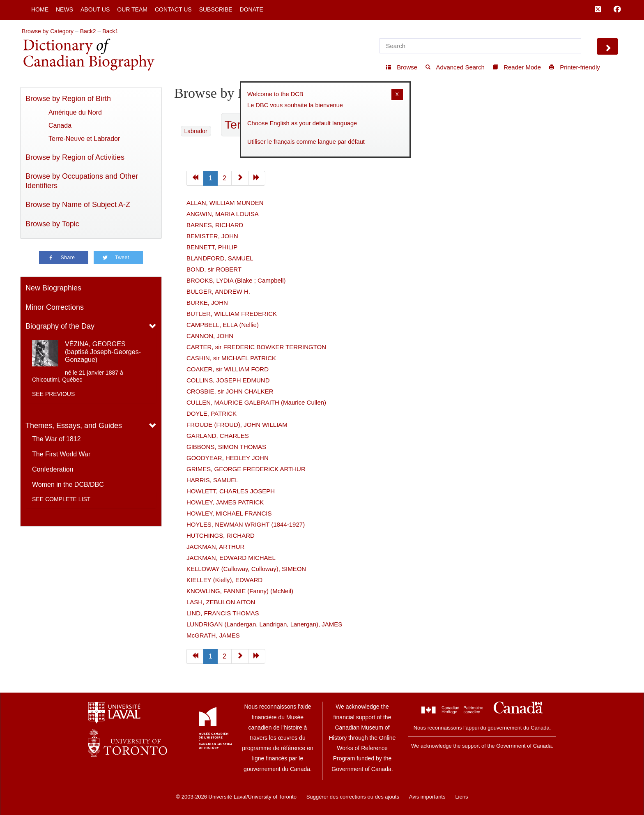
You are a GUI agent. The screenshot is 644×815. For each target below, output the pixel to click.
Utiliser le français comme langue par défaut (306, 142)
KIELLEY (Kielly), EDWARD (224, 580)
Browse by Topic (52, 224)
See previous (53, 394)
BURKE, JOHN (207, 303)
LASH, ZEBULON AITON (221, 602)
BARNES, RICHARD (215, 225)
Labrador (196, 131)
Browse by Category (48, 31)
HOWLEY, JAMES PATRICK (225, 502)
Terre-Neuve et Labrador (84, 139)
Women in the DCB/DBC (68, 485)
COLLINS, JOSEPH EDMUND (228, 380)
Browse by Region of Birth (68, 99)
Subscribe (216, 9)
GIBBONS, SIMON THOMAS (226, 447)
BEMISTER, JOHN (212, 236)
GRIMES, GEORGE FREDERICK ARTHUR (246, 469)
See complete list (61, 499)
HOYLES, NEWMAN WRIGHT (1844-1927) (246, 524)
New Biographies (53, 288)
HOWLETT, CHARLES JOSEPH (231, 491)
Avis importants (427, 797)
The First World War (61, 454)
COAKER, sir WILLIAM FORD (228, 369)
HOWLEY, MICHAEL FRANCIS (229, 513)
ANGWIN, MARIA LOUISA (223, 214)
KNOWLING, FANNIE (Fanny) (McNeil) (240, 591)
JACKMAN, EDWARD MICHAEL (231, 558)
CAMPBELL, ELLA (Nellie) (223, 325)
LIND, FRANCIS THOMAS (223, 613)
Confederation (53, 469)
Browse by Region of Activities (75, 157)
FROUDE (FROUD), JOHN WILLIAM (237, 425)
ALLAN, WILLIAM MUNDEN (225, 203)
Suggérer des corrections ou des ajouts (353, 797)
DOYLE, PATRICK (212, 413)
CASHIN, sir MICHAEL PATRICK (231, 358)
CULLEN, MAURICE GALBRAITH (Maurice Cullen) (256, 402)
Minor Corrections (55, 307)
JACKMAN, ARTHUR (215, 547)
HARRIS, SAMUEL (213, 480)
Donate (252, 9)
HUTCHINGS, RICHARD (221, 535)
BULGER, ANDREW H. (218, 291)
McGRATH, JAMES (213, 635)
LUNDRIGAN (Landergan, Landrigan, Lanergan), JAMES (264, 624)
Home (40, 9)
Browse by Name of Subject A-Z (78, 205)
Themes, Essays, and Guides (74, 426)
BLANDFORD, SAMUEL (220, 258)
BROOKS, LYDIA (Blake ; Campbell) (236, 280)
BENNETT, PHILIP (212, 247)
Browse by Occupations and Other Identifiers (82, 181)
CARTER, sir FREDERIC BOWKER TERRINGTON (256, 347)
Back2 (88, 31)
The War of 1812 (56, 439)
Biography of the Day (60, 326)
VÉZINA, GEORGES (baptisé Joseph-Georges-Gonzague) (103, 352)
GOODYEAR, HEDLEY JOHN (228, 458)
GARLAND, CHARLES (218, 436)
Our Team (132, 9)
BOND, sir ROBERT (214, 269)
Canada (60, 125)
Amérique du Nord (75, 112)
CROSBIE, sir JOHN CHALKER (230, 391)
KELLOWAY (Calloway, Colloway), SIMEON (246, 569)
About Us (95, 9)
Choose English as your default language (302, 123)
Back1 (110, 31)
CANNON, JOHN (210, 336)
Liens (461, 797)
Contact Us (173, 9)
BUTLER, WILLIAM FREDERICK (232, 314)
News (64, 9)
